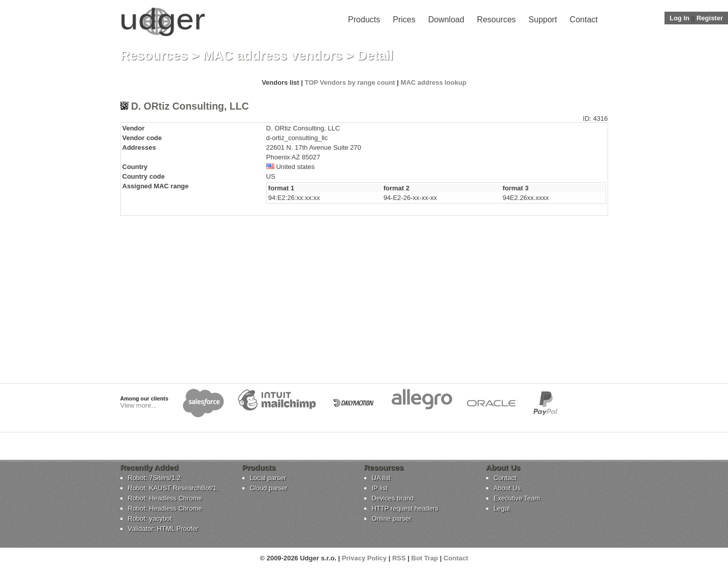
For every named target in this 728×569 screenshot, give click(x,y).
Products (364, 20)
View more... (139, 405)
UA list (381, 478)
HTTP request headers (405, 508)
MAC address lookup (434, 82)
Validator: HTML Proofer (163, 529)
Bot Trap (425, 558)
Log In (679, 18)
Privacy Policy (364, 558)
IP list (380, 488)
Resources (496, 20)
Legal (502, 508)
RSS (399, 558)
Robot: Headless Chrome (165, 498)
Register (710, 18)
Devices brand (393, 498)
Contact (583, 20)
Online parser (392, 518)
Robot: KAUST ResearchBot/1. (173, 488)
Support (543, 20)
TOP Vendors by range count (350, 82)
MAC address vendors (273, 55)
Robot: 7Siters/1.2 (154, 478)
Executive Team (517, 498)
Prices (404, 20)
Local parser (268, 478)
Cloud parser (269, 488)
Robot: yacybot (150, 518)
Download (446, 20)
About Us (507, 488)
